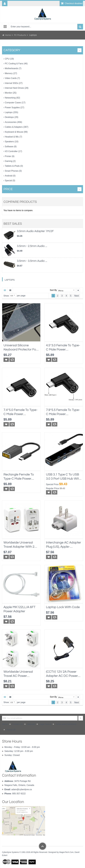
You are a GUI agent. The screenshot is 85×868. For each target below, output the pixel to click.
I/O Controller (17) (13, 151)
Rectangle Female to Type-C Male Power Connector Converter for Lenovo (19, 477)
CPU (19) (9, 59)
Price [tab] (8, 189)
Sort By (53, 290)
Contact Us (17, 724)
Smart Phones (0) (13, 171)
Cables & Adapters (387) (17, 127)
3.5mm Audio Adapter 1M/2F (35, 231)
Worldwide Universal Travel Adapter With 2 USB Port (19, 545)
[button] (6, 360)
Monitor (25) (11, 93)
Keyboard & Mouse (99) (16, 132)
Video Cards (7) (12, 78)
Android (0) (10, 176)
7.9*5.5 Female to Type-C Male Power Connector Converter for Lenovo (63, 412)
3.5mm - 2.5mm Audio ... (32, 246)
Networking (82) (12, 98)
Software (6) (11, 146)
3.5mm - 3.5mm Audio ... (32, 261)
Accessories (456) (13, 122)
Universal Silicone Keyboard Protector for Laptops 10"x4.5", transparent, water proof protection (20, 348)
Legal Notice (45, 724)
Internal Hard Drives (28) (17, 88)
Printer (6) (10, 156)
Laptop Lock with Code (63, 607)
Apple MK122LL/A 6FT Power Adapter (20, 609)
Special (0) (10, 181)
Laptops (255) (11, 112)
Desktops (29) (12, 117)
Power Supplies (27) (15, 108)
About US (11, 730)
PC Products (20, 35)
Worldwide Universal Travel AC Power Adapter (18, 674)
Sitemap (31, 724)
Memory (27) (11, 73)
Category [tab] (12, 50)
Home (8, 35)
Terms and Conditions (66, 724)
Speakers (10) (12, 142)
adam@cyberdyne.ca (22, 789)
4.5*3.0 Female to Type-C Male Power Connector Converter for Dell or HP (63, 348)
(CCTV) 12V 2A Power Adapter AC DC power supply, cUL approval (62, 674)
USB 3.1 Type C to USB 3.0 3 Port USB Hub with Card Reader (63, 477)
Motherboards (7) (13, 68)
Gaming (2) (10, 161)
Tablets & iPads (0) (14, 166)
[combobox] (43, 27)
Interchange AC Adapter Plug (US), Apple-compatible (63, 545)
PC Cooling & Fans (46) (16, 64)
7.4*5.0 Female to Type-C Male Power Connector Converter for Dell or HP (21, 412)
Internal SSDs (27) (14, 83)
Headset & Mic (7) (13, 137)
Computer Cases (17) (15, 103)
